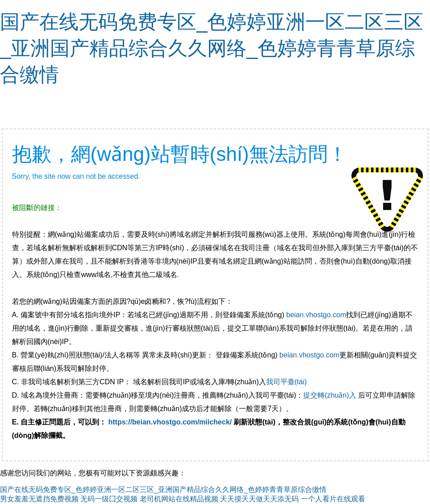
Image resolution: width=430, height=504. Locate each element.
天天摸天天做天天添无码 (259, 499)
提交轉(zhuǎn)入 (330, 395)
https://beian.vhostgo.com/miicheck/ (170, 422)
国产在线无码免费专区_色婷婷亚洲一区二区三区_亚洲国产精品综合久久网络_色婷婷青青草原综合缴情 (212, 48)
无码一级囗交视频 (109, 499)
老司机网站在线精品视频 (179, 499)
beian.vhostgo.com (316, 315)
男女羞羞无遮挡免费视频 (39, 499)
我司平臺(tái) (288, 382)
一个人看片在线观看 (333, 499)
